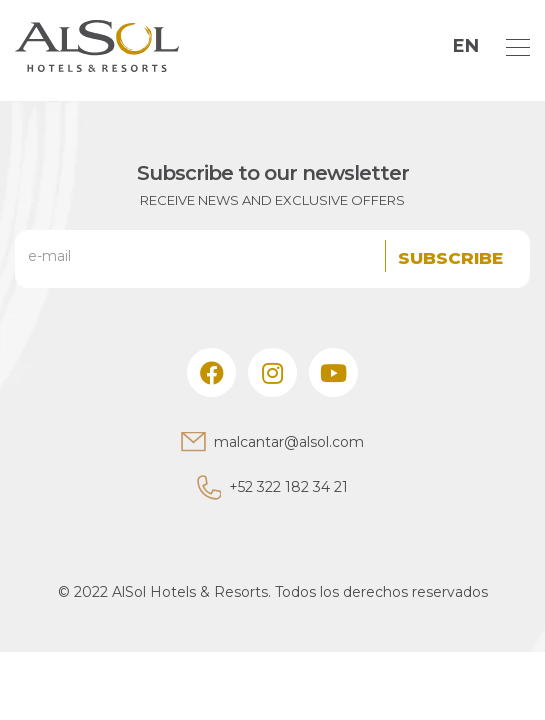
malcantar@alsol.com (289, 442)
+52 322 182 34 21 (288, 487)
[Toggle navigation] (512, 46)
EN (466, 46)
